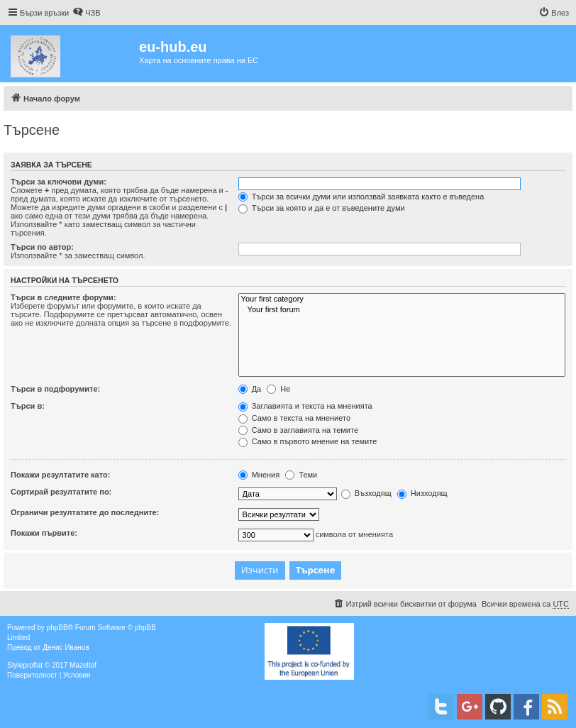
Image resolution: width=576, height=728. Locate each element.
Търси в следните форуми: (63, 297)
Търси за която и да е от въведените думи (322, 208)
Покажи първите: (44, 533)
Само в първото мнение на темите (308, 441)
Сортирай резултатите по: (61, 492)
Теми (301, 475)
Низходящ (422, 493)
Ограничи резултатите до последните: (85, 512)
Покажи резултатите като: (60, 475)
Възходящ (366, 493)
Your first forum (402, 310)
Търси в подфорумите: (55, 389)
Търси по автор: (42, 247)
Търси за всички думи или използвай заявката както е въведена (361, 197)
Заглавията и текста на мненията (305, 406)
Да (250, 389)
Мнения (259, 475)
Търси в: (28, 406)
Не (278, 389)
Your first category (402, 299)
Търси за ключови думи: (59, 182)
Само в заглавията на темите (298, 430)
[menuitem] (86, 13)
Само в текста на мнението (294, 418)
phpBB (57, 628)
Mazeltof (83, 665)
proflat (33, 665)
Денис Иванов (66, 647)
